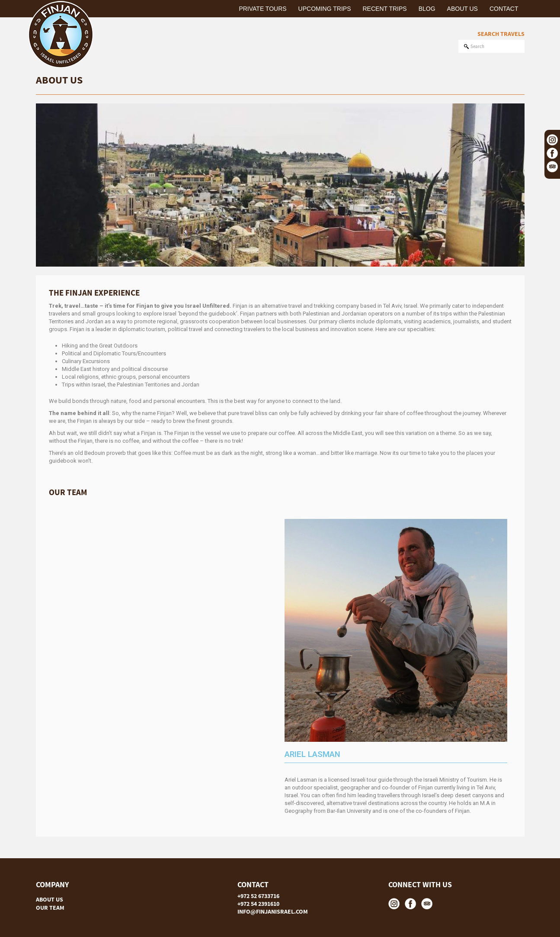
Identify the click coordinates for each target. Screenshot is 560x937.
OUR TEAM (50, 908)
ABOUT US (50, 899)
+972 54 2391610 (258, 904)
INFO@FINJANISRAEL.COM (273, 911)
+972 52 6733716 (258, 896)
